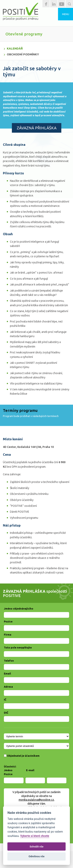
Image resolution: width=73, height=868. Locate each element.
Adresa (8, 687)
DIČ (6, 713)
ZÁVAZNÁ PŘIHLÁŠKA (37, 128)
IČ (5, 700)
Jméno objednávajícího (19, 609)
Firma (8, 635)
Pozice (8, 621)
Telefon (9, 661)
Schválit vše (36, 847)
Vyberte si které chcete (35, 836)
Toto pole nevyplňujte (18, 647)
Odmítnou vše (36, 856)
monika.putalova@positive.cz (36, 800)
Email (7, 674)
